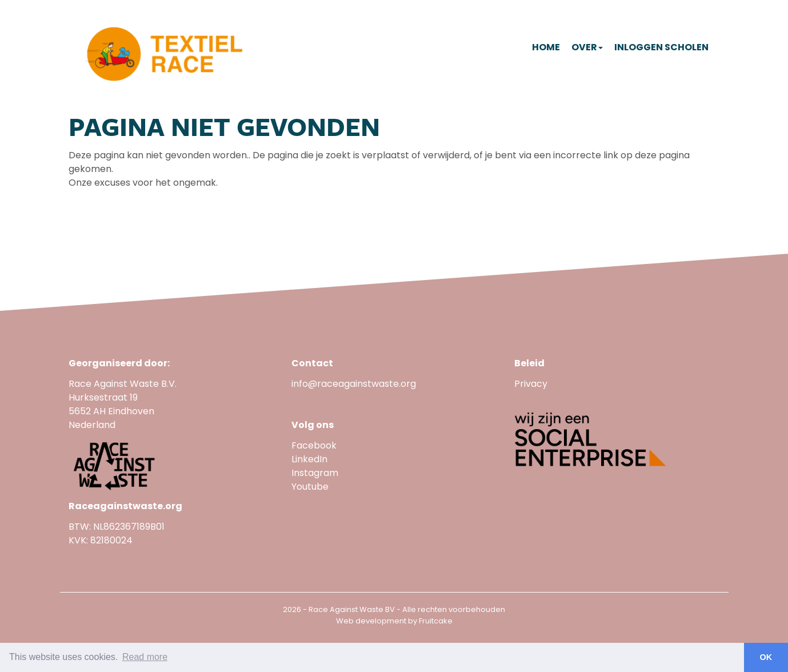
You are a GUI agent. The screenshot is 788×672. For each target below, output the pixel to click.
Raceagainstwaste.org (125, 506)
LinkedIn (309, 459)
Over (587, 47)
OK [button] (766, 657)
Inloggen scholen (661, 47)
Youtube (311, 487)
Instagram (315, 473)
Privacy (531, 384)
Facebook (314, 445)
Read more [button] (145, 657)
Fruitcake (436, 621)
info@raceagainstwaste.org (354, 384)
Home (546, 47)
